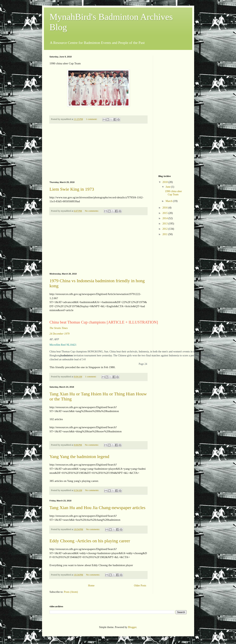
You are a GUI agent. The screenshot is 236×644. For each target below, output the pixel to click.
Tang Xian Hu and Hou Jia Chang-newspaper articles (98, 508)
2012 (165, 229)
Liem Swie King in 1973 (72, 189)
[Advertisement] (98, 152)
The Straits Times (59, 328)
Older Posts (140, 586)
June (168, 187)
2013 (165, 224)
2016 (165, 208)
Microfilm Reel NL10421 (63, 345)
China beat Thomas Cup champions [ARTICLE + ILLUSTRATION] (104, 322)
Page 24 (143, 364)
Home (91, 586)
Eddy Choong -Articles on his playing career (90, 541)
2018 (165, 182)
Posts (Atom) (71, 592)
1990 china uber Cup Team (173, 193)
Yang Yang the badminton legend (79, 457)
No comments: (92, 211)
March (169, 201)
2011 (165, 234)
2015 (165, 213)
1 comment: (92, 119)
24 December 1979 (60, 334)
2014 (165, 218)
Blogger (132, 627)
